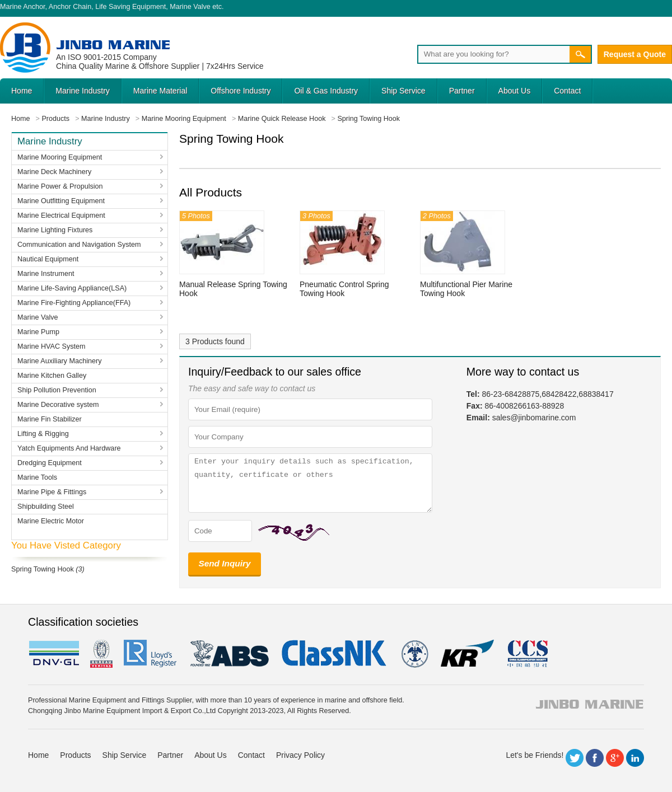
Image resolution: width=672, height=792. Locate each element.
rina (414, 654)
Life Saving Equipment (130, 7)
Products (75, 755)
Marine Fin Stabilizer (50, 419)
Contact (567, 91)
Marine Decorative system (58, 405)
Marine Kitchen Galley (52, 376)
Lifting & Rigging (43, 434)
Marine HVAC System (52, 346)
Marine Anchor (23, 7)
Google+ (615, 758)
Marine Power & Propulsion (60, 186)
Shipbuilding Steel (46, 507)
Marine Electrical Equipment (61, 215)
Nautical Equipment (48, 259)
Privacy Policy (300, 755)
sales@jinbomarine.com (534, 418)
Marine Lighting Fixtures (55, 230)
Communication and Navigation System (79, 245)
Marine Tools (37, 477)
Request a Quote (635, 54)
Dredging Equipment (50, 463)
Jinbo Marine (113, 44)
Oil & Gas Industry (326, 91)
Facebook (595, 758)
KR (467, 654)
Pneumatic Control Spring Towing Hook (344, 289)
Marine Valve (190, 7)
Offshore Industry (241, 91)
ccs (527, 654)
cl (335, 654)
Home (22, 91)
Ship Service (403, 91)
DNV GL (53, 654)
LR (151, 654)
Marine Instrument (46, 274)
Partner (462, 91)
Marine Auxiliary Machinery (59, 361)
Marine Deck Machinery (54, 172)
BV (101, 654)
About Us (515, 91)
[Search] (493, 54)
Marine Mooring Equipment (60, 157)
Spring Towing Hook (43, 569)
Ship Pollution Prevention (57, 390)
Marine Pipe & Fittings (52, 492)
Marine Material (160, 91)
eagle (230, 654)
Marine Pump (38, 332)
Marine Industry (82, 91)
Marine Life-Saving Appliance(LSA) (72, 288)
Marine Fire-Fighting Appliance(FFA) (74, 303)
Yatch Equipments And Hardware (69, 448)
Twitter (575, 758)
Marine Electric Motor (51, 521)
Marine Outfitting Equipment (61, 201)
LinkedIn (635, 758)
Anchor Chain (70, 7)
